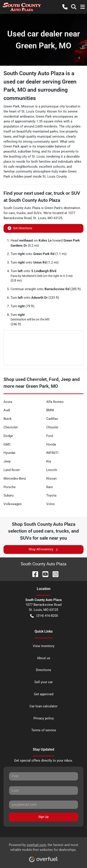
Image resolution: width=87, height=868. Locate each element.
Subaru (9, 495)
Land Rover (12, 470)
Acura (8, 402)
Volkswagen (13, 504)
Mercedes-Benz (15, 479)
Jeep (7, 461)
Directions (43, 670)
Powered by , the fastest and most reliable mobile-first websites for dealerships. (43, 851)
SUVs (38, 213)
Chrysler (52, 427)
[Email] (43, 805)
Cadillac (52, 419)
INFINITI (52, 453)
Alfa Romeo (55, 402)
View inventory (44, 646)
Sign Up (43, 817)
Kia (49, 461)
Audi (7, 410)
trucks (21, 213)
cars (12, 213)
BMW (50, 410)
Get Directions (20, 228)
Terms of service (44, 730)
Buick (8, 419)
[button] (65, 7)
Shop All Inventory (44, 549)
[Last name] (43, 790)
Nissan (51, 479)
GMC (7, 444)
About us (44, 658)
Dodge (8, 436)
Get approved (44, 694)
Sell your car (43, 682)
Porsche (10, 487)
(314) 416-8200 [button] (44, 616)
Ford (50, 436)
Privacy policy (44, 718)
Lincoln (52, 470)
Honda (51, 444)
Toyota (51, 495)
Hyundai (9, 453)
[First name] (43, 776)
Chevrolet (11, 427)
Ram (50, 487)
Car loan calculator (43, 706)
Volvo (51, 504)
